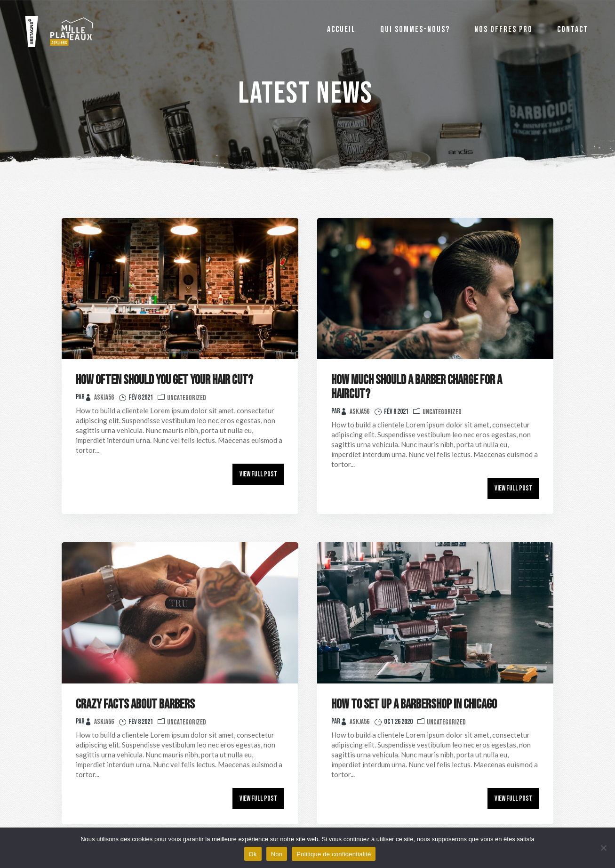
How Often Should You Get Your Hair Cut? (164, 380)
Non (277, 854)
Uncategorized (187, 398)
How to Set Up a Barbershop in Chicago (414, 704)
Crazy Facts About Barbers (135, 704)
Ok (253, 854)
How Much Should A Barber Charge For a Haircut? (417, 387)
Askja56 (104, 398)
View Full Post (258, 474)
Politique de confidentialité (334, 854)
